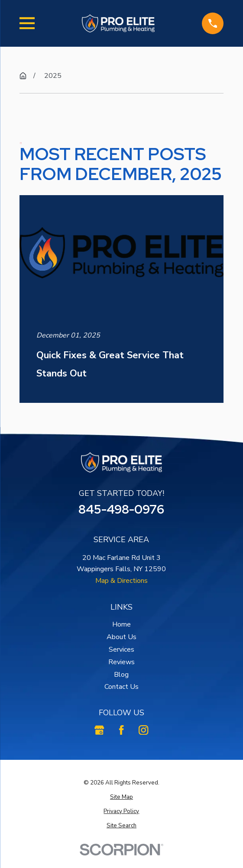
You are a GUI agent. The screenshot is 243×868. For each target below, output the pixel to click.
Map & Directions (121, 581)
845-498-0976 (121, 509)
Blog (121, 675)
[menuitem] (121, 797)
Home (121, 624)
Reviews (121, 662)
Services (121, 649)
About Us (121, 637)
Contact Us (121, 687)
